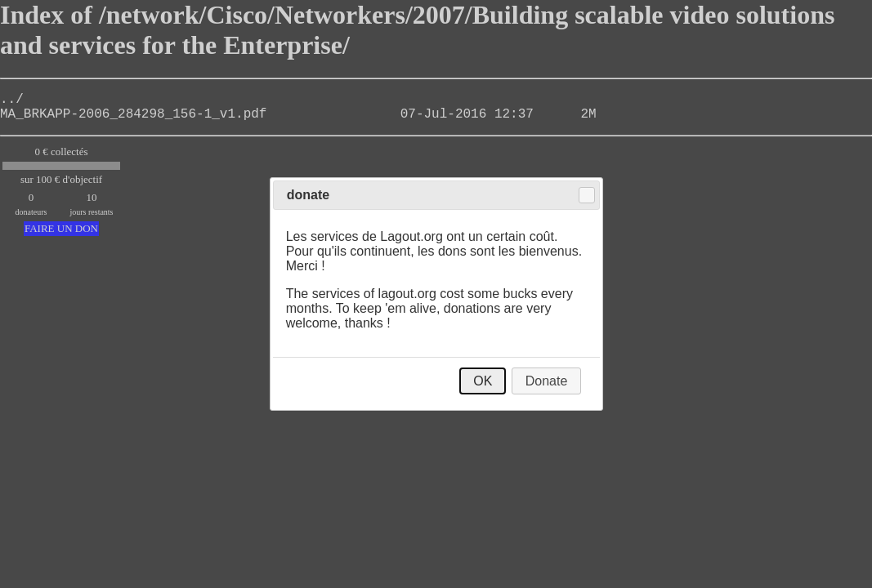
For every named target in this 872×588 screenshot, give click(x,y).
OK (483, 381)
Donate (547, 381)
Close (587, 195)
